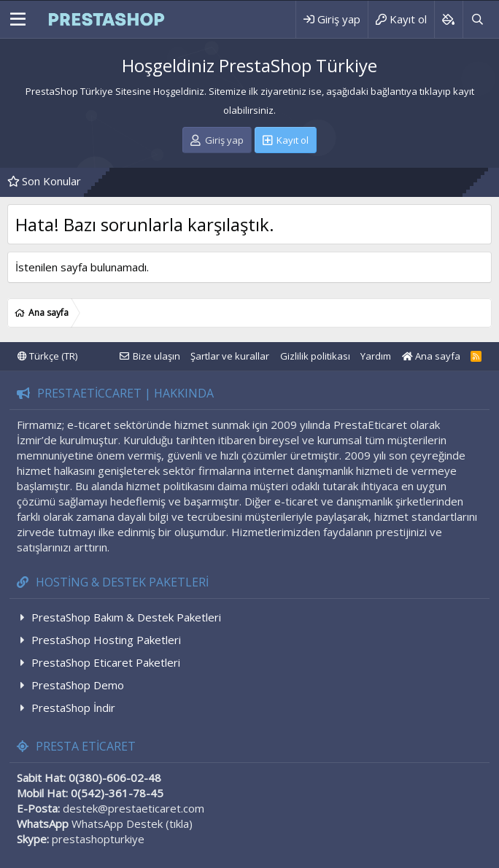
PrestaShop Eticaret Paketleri (106, 662)
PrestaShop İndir (73, 708)
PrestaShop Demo (78, 685)
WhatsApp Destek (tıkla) (132, 824)
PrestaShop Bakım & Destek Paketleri (126, 617)
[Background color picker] (448, 19)
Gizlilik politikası (315, 356)
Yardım (376, 356)
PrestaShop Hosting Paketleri (106, 640)
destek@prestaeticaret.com (134, 808)
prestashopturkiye (98, 839)
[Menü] (18, 20)
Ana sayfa (431, 356)
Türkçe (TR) (47, 356)
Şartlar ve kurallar (230, 356)
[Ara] (477, 19)
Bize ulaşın (156, 356)
